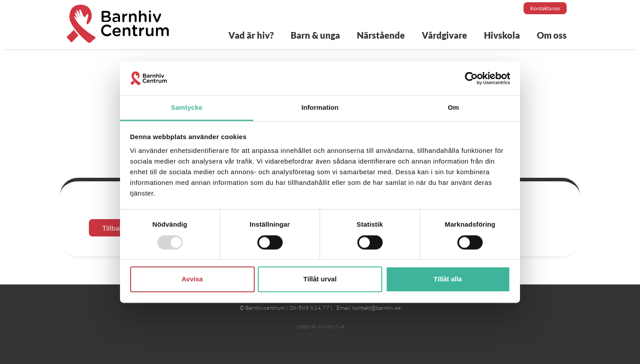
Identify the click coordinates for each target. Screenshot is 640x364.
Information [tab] (320, 108)
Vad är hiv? (251, 35)
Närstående (381, 35)
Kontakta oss (545, 8)
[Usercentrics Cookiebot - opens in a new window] (471, 78)
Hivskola (502, 35)
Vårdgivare (444, 35)
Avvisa (192, 279)
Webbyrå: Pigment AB (320, 327)
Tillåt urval (320, 279)
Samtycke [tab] (187, 108)
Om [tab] (453, 108)
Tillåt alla (448, 279)
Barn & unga (315, 35)
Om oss (552, 35)
